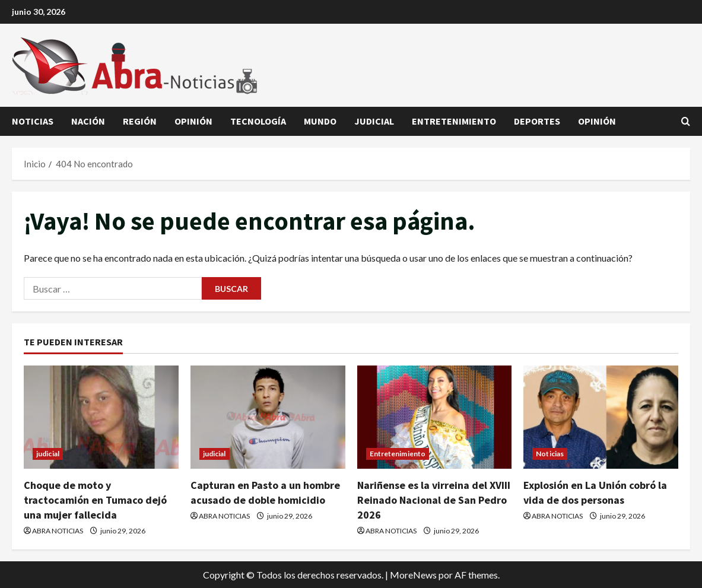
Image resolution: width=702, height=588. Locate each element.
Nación (88, 121)
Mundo (320, 121)
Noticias (33, 121)
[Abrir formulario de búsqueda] (686, 122)
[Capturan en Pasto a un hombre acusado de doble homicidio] (268, 417)
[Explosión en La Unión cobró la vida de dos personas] (601, 417)
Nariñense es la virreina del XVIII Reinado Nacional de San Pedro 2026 (434, 500)
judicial (374, 121)
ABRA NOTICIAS (58, 531)
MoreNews (413, 575)
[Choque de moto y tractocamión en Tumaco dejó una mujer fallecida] (101, 417)
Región (140, 121)
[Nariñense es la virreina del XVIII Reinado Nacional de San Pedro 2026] (435, 417)
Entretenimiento (454, 121)
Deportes (537, 121)
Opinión (193, 121)
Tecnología (258, 121)
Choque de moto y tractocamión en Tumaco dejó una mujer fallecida (95, 500)
